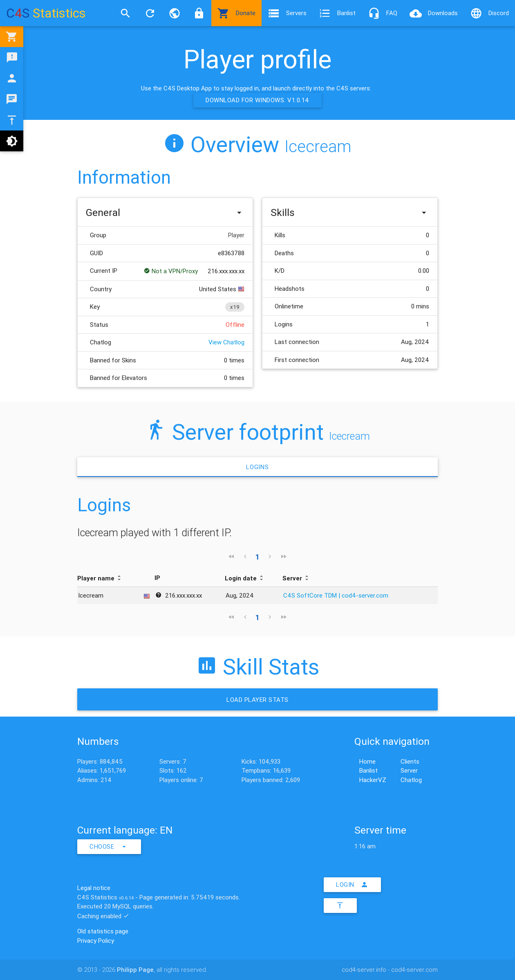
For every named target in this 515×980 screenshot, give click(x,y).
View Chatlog (226, 342)
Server (409, 770)
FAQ (383, 13)
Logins (257, 467)
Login (352, 885)
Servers (287, 13)
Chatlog (411, 780)
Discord (489, 13)
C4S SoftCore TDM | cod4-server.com (336, 595)
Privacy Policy (96, 941)
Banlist (337, 13)
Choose (109, 847)
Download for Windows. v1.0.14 (257, 100)
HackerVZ (373, 780)
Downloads (434, 13)
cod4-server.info (364, 970)
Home (367, 761)
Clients (410, 761)
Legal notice (94, 888)
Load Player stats (257, 700)
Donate (236, 13)
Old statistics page (103, 931)
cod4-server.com (414, 970)
